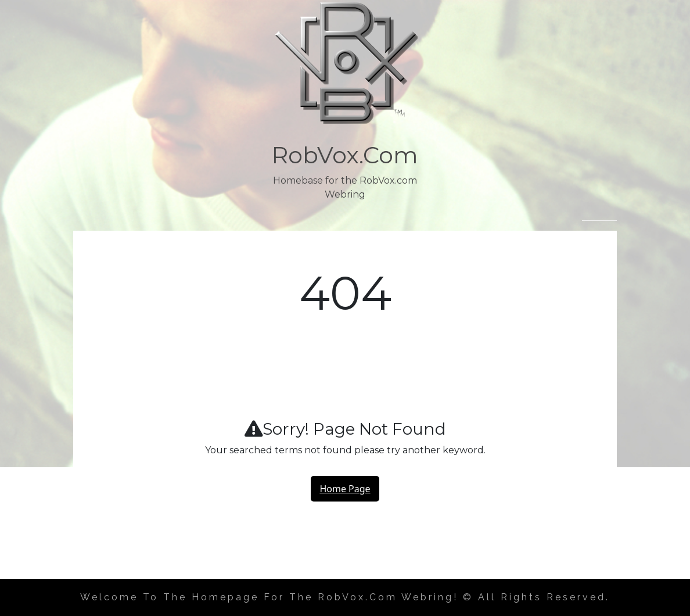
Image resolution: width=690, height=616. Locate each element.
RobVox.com (345, 155)
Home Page (345, 489)
